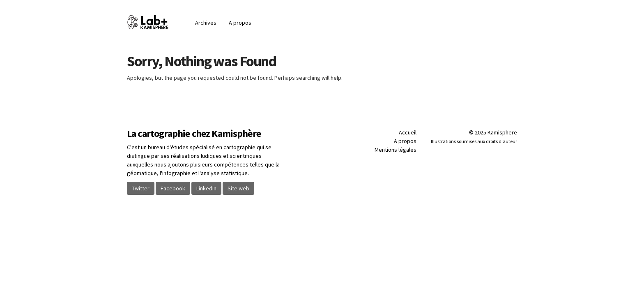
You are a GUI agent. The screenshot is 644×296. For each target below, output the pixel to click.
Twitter (141, 188)
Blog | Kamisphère (158, 22)
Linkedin (206, 188)
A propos (240, 23)
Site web (238, 188)
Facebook (173, 188)
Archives (206, 23)
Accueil (408, 132)
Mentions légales (396, 150)
